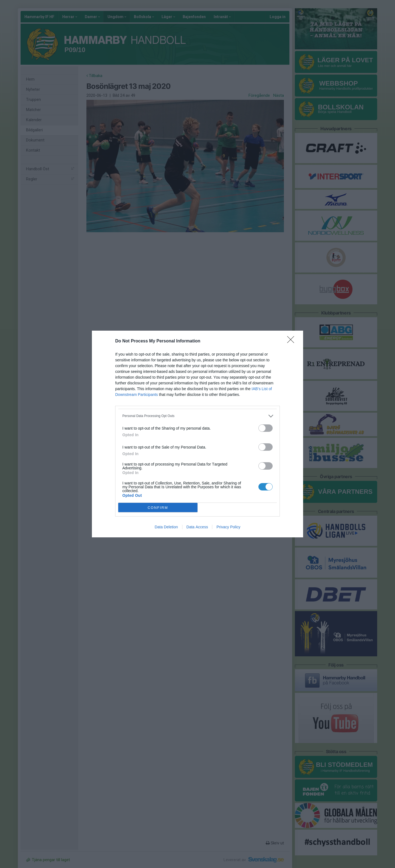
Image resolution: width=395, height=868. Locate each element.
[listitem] (198, 416)
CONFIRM (158, 508)
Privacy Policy (228, 527)
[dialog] (198, 434)
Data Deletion (166, 527)
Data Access (197, 527)
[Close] (292, 341)
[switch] (266, 428)
